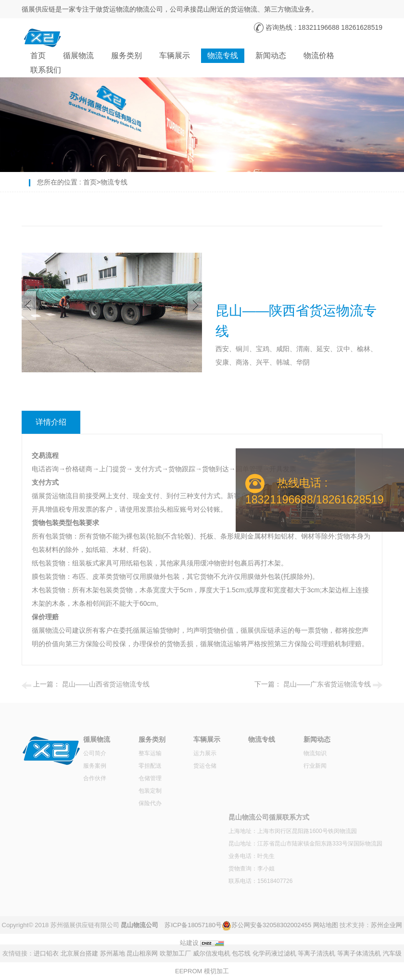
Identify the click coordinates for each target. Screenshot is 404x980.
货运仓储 (205, 766)
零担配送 (150, 766)
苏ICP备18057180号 (193, 925)
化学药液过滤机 (274, 953)
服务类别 (126, 55)
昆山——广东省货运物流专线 (327, 684)
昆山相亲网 (142, 953)
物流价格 (319, 55)
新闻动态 (271, 55)
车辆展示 (175, 55)
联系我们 (46, 70)
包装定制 (150, 791)
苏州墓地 (113, 953)
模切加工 (216, 971)
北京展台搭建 (79, 953)
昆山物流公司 (139, 925)
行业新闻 (315, 766)
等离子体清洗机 (359, 953)
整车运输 (150, 753)
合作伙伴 (95, 778)
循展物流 (78, 55)
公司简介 (95, 753)
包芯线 (241, 953)
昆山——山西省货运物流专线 (106, 684)
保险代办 (150, 803)
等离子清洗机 (316, 953)
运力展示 (205, 753)
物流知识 (315, 753)
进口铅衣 (46, 953)
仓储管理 (150, 778)
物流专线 (223, 55)
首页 (38, 55)
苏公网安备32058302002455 (271, 925)
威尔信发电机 (212, 953)
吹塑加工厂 (175, 953)
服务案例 (95, 766)
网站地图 (326, 925)
